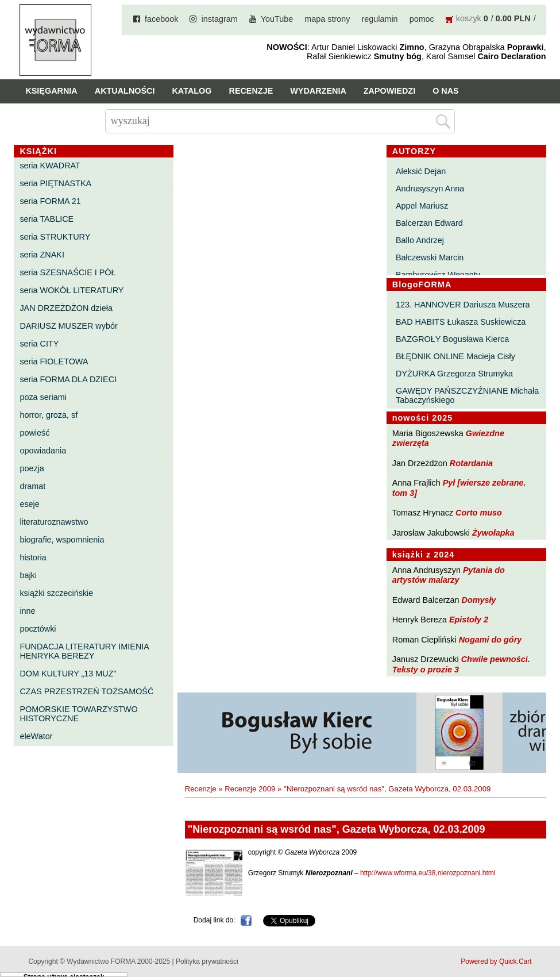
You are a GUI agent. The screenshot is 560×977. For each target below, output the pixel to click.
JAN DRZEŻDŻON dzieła (66, 308)
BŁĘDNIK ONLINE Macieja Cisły (455, 356)
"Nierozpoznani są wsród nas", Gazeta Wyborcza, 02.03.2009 (387, 789)
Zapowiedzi (389, 91)
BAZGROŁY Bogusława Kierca (452, 339)
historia (33, 557)
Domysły (479, 600)
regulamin (379, 19)
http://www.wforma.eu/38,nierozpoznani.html (428, 873)
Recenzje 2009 (250, 789)
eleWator (36, 736)
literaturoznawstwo (54, 522)
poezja (32, 468)
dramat (32, 486)
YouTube (277, 19)
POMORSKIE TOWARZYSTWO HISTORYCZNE (78, 714)
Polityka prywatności (207, 961)
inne (27, 611)
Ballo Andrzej (420, 240)
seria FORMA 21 (50, 201)
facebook (161, 19)
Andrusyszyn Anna (430, 189)
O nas (446, 91)
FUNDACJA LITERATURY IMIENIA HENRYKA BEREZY (84, 651)
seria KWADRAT (50, 166)
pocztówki (38, 629)
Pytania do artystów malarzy (449, 575)
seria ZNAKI (42, 255)
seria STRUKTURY (55, 237)
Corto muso (479, 513)
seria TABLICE (47, 219)
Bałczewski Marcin (430, 257)
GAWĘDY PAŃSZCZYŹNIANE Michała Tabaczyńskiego (467, 395)
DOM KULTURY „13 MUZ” (68, 674)
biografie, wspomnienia (62, 540)
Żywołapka (493, 533)
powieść (34, 433)
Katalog (192, 91)
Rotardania (471, 463)
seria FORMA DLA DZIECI (68, 379)
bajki (28, 575)
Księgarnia (51, 91)
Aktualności (125, 91)
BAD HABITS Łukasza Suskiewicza (461, 322)
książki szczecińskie (56, 593)
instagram (219, 19)
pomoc (422, 19)
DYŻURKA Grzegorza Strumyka (454, 374)
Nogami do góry (491, 640)
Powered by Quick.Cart (496, 961)
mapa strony (327, 19)
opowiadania (43, 451)
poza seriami (43, 397)
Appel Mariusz (422, 206)
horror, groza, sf (49, 415)
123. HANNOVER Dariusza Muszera (463, 305)
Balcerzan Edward (429, 223)
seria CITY (39, 344)
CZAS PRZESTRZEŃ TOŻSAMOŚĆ (86, 691)
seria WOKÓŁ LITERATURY (72, 290)
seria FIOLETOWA (54, 361)
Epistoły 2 (469, 620)
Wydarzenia (318, 91)
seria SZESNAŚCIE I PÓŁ (67, 272)
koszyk (469, 18)
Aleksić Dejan (421, 171)
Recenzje (251, 91)
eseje (29, 504)
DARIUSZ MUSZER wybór (68, 326)
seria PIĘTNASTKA (55, 183)
